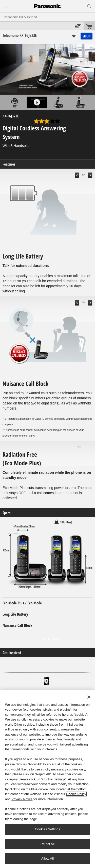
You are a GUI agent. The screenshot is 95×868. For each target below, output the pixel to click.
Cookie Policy (76, 794)
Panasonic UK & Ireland (20, 17)
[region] (48, 779)
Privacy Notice (22, 799)
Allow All (48, 858)
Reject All (48, 844)
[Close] (89, 697)
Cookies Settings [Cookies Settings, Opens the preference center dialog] (48, 829)
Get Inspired (12, 653)
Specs (7, 513)
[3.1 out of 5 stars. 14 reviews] (48, 121)
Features (9, 164)
